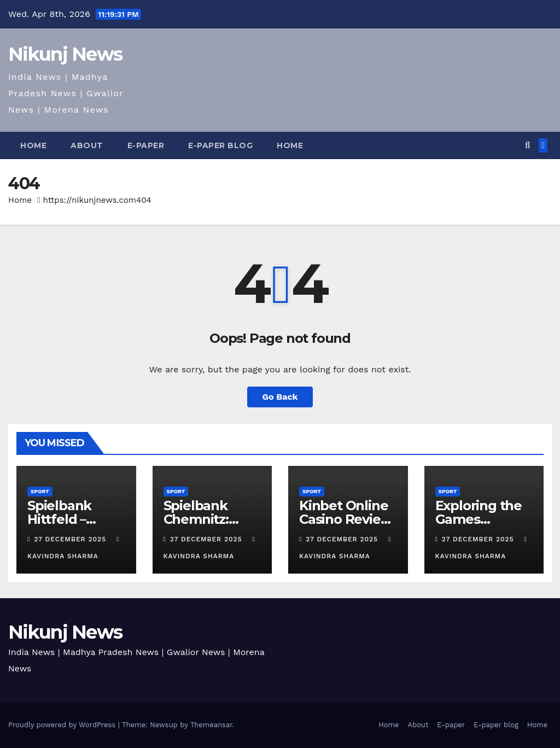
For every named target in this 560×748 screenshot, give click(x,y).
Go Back (280, 397)
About (87, 145)
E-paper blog (220, 145)
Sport (40, 491)
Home (33, 145)
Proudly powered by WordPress (63, 725)
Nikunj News (65, 54)
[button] (527, 145)
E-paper (146, 145)
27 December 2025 (71, 539)
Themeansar (211, 725)
